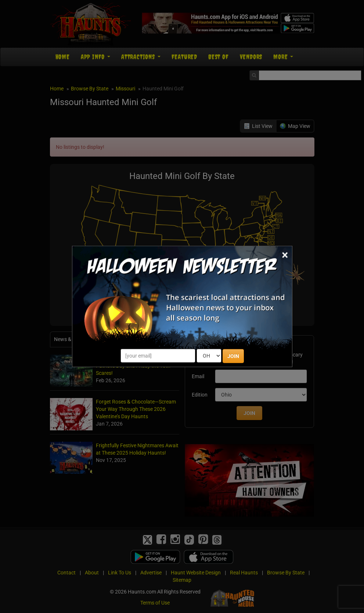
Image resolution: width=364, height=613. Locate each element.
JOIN (233, 356)
